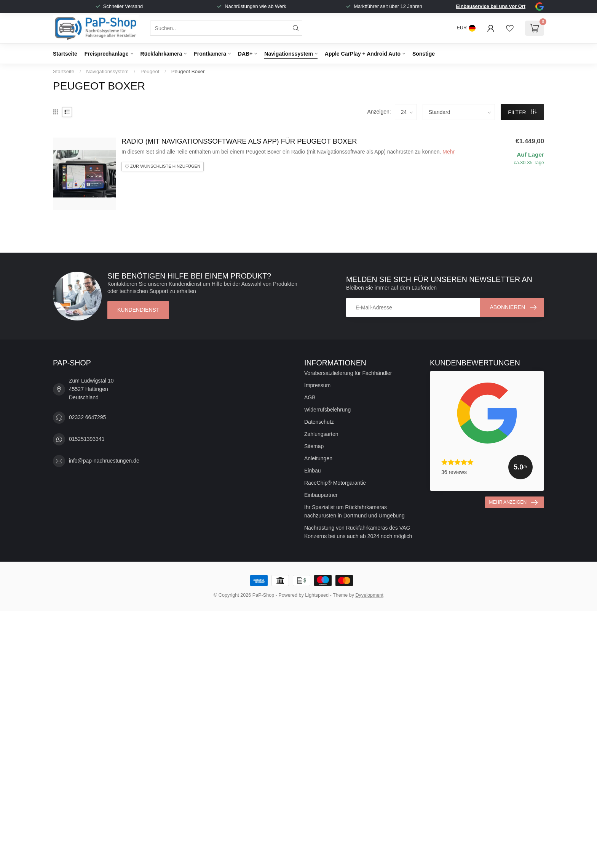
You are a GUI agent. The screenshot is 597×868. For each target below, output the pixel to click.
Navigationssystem (289, 54)
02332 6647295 (87, 417)
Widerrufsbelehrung (327, 410)
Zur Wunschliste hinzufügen (163, 166)
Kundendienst (138, 310)
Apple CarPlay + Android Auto (363, 54)
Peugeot (150, 71)
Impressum (317, 385)
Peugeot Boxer (188, 71)
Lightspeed (317, 595)
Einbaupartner (321, 495)
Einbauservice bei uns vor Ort (491, 6)
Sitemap (314, 446)
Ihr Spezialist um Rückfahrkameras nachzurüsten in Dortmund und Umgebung (354, 511)
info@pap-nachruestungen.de (104, 461)
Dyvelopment (369, 595)
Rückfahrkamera (161, 54)
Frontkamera (210, 54)
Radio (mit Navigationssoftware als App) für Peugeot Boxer (239, 141)
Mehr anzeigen (513, 503)
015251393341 (87, 439)
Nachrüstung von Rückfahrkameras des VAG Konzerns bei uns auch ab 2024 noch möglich (358, 532)
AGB (310, 397)
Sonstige (424, 54)
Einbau (313, 471)
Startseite (65, 54)
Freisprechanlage (107, 54)
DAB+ (245, 54)
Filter (522, 112)
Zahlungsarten (321, 434)
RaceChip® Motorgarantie (335, 483)
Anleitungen (318, 458)
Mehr (449, 152)
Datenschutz (319, 422)
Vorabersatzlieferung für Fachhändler (348, 373)
